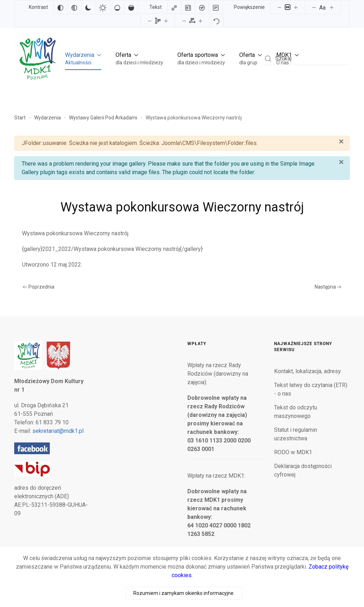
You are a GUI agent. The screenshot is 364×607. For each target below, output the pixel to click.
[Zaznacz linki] (174, 7)
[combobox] (307, 58)
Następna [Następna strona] (328, 287)
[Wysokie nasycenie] (131, 7)
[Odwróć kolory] (60, 7)
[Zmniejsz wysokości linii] (150, 21)
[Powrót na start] (37, 58)
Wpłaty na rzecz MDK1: (216, 476)
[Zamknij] (341, 141)
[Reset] (216, 21)
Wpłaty (197, 344)
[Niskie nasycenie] (117, 7)
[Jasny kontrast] (103, 7)
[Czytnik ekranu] (202, 7)
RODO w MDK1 (293, 452)
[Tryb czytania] (216, 7)
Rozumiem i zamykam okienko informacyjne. (184, 593)
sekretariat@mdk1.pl (58, 431)
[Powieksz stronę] (296, 7)
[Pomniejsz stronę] (279, 7)
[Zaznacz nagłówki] (188, 7)
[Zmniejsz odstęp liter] (184, 21)
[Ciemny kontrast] (88, 7)
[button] (83, 59)
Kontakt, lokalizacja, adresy (307, 371)
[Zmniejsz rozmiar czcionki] (314, 7)
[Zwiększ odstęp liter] (200, 21)
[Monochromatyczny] (74, 7)
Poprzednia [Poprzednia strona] (39, 287)
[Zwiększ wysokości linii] (166, 21)
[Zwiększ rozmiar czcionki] (332, 7)
